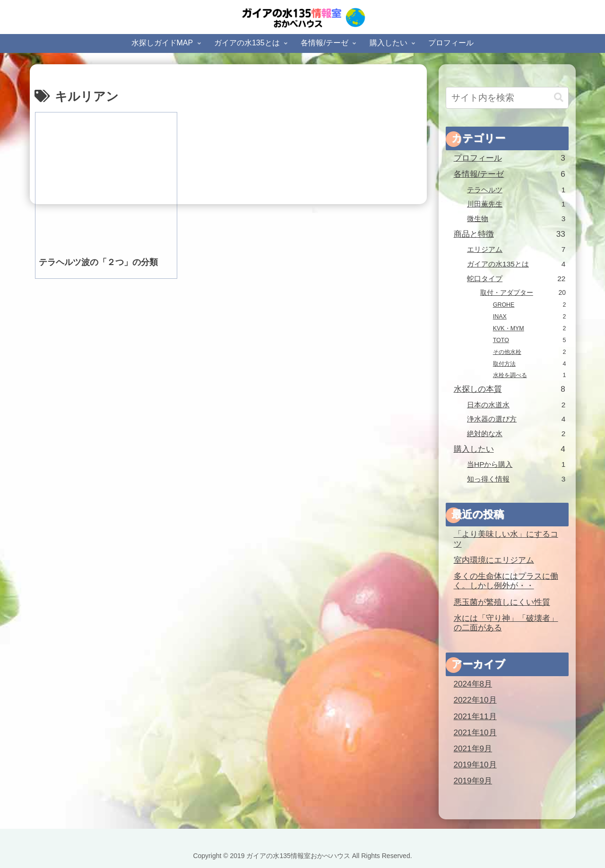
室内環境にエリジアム (494, 560)
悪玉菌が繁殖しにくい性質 (502, 602)
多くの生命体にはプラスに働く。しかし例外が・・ (506, 581)
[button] (559, 98)
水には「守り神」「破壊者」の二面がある (506, 623)
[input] (507, 98)
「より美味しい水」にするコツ (506, 539)
